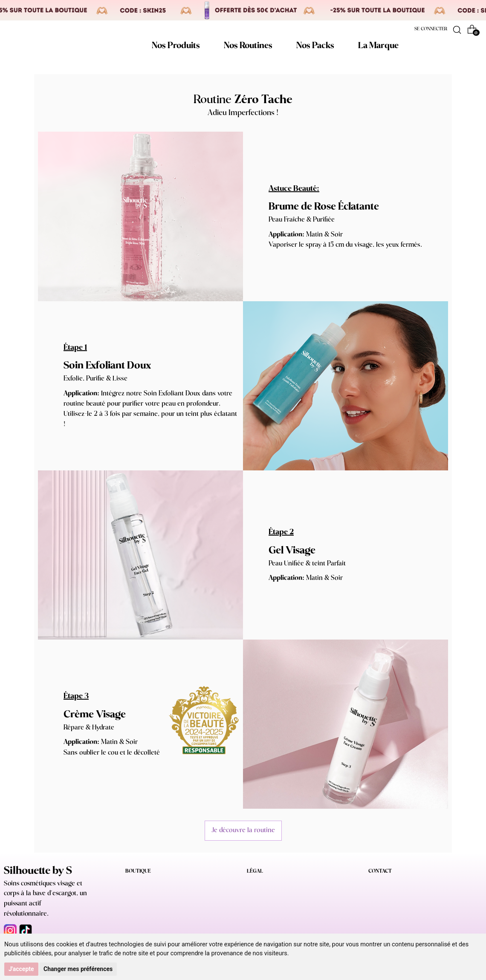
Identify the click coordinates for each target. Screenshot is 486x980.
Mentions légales (266, 885)
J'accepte (21, 969)
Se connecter (431, 29)
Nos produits (140, 885)
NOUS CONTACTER (392, 907)
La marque (138, 923)
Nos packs (137, 910)
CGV (252, 898)
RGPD (254, 910)
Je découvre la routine (243, 830)
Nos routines (140, 898)
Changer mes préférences (78, 969)
